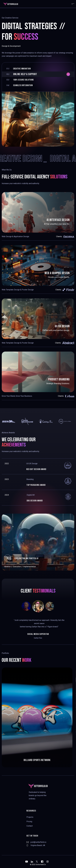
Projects (30, 817)
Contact (30, 826)
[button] (72, 4)
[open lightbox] (8, 558)
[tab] (38, 69)
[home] (20, 4)
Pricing (29, 821)
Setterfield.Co (41, 865)
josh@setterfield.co (38, 842)
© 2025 (33, 865)
